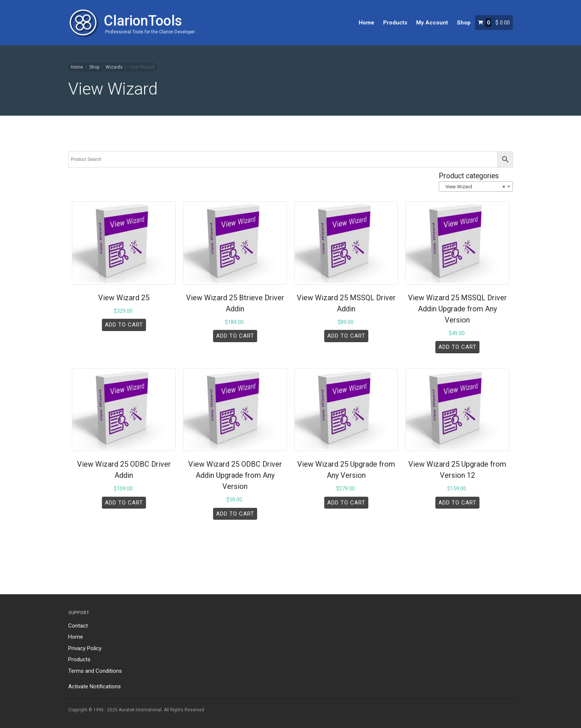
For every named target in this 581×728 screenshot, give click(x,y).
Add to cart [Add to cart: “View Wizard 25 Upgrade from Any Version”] (346, 503)
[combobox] (476, 186)
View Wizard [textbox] (474, 187)
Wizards (114, 67)
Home (366, 23)
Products (395, 23)
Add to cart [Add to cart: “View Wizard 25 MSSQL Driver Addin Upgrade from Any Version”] (457, 347)
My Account (432, 23)
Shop (464, 23)
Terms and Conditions (95, 671)
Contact (78, 626)
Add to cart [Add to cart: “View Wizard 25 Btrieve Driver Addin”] (235, 336)
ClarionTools (143, 21)
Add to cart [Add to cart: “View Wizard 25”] (124, 325)
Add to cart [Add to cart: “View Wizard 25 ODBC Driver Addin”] (124, 503)
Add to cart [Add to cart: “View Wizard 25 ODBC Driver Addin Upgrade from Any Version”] (235, 514)
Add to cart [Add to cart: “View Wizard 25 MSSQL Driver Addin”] (346, 336)
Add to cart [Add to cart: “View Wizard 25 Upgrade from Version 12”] (457, 503)
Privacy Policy (85, 648)
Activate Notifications (94, 686)
